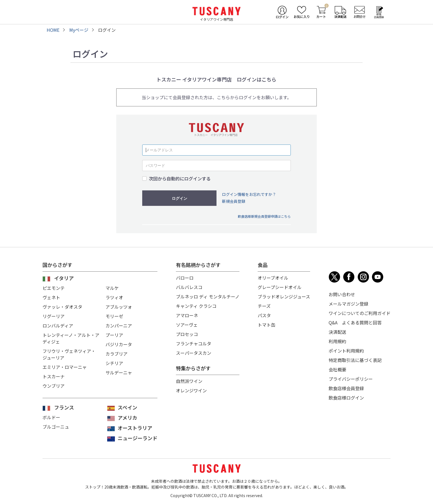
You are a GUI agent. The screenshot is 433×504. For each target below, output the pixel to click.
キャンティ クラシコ (196, 306)
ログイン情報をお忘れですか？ (249, 194)
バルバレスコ (189, 287)
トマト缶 (266, 325)
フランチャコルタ (194, 343)
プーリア (114, 335)
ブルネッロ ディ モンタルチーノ (208, 296)
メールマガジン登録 (348, 304)
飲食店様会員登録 (346, 388)
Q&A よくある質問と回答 (355, 322)
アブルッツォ (119, 307)
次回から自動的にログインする (180, 179)
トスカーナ (54, 376)
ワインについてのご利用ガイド (360, 313)
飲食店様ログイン (346, 398)
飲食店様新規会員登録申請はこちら (264, 216)
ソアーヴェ (187, 325)
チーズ (264, 306)
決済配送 (337, 332)
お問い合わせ (342, 294)
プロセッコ (187, 334)
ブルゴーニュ (56, 427)
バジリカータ (119, 344)
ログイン (179, 198)
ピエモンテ (54, 288)
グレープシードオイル (280, 287)
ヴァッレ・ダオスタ (62, 307)
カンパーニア (119, 326)
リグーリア (54, 316)
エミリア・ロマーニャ (65, 367)
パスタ (264, 315)
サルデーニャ (119, 372)
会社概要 (337, 369)
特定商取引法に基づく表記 (355, 360)
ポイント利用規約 (346, 351)
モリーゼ (114, 316)
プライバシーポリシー (351, 379)
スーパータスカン (194, 353)
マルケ (112, 288)
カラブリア (117, 354)
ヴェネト (51, 297)
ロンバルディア (58, 326)
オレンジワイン (191, 390)
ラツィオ (114, 297)
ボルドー (51, 417)
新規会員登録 (234, 201)
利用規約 (337, 341)
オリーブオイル (273, 278)
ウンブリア (54, 386)
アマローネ (187, 315)
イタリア (64, 278)
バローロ (185, 278)
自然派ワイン (189, 381)
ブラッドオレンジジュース (284, 296)
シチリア (114, 363)
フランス (64, 407)
